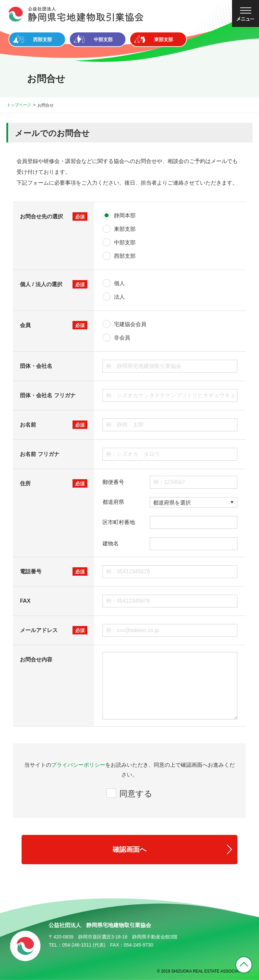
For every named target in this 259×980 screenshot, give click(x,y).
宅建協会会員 (130, 324)
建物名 (111, 544)
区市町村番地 (119, 522)
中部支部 (125, 242)
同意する (136, 794)
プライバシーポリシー (78, 765)
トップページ (19, 105)
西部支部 (125, 256)
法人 (119, 297)
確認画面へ (129, 849)
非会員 (122, 338)
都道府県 (113, 502)
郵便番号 (113, 482)
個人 (119, 283)
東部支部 (125, 229)
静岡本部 (125, 215)
